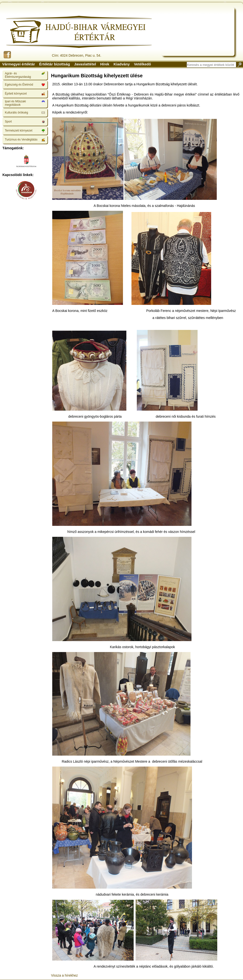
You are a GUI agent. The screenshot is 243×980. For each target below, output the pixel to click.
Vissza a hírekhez (64, 975)
